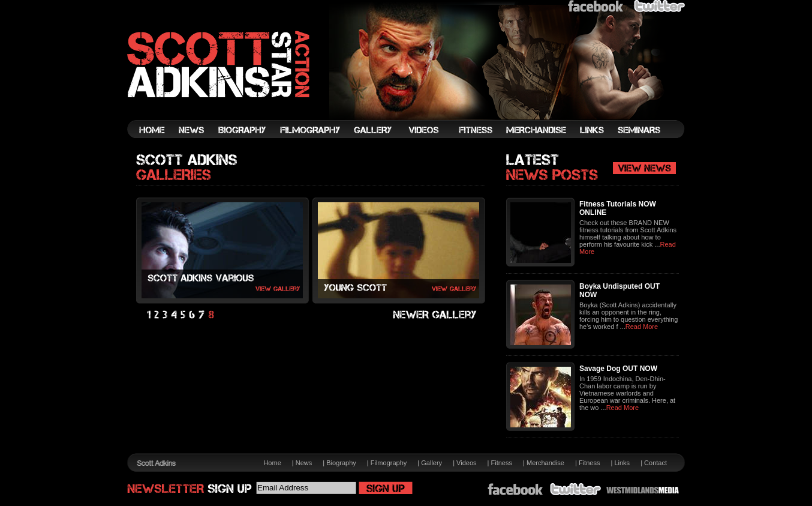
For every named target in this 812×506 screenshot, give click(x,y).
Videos (466, 463)
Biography (341, 463)
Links (622, 463)
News (304, 463)
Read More (642, 327)
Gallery (431, 463)
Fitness (502, 463)
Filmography (389, 463)
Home (272, 463)
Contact (655, 463)
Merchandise (545, 463)
